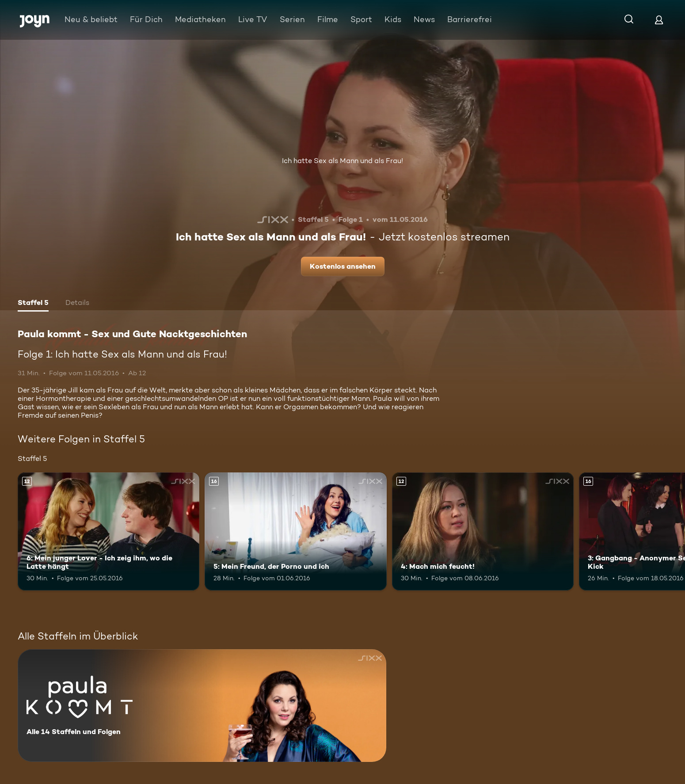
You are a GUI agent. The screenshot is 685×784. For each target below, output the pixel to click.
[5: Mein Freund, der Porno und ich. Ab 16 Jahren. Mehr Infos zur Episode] (295, 531)
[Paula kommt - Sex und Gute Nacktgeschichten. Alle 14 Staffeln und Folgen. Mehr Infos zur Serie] (202, 706)
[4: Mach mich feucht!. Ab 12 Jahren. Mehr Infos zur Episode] (483, 531)
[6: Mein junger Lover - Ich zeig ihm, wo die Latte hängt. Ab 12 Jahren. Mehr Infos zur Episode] (108, 531)
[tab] (33, 304)
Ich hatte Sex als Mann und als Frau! (342, 161)
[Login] (659, 20)
